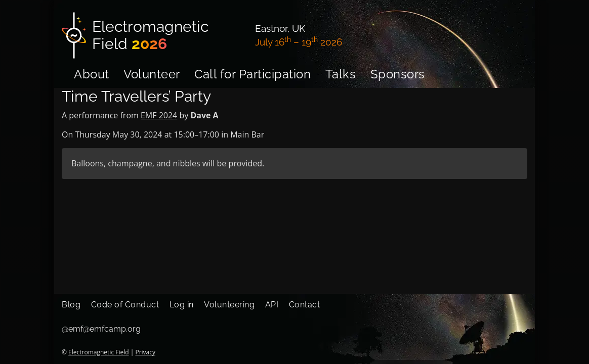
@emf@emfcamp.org (101, 329)
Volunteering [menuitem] (229, 305)
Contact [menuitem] (305, 305)
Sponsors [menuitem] (398, 74)
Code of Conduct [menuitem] (125, 305)
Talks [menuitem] (341, 74)
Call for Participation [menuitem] (253, 74)
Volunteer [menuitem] (152, 74)
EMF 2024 (159, 115)
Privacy (145, 352)
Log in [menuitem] (182, 305)
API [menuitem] (272, 305)
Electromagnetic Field (98, 352)
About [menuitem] (92, 74)
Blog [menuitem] (71, 305)
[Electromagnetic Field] (152, 35)
